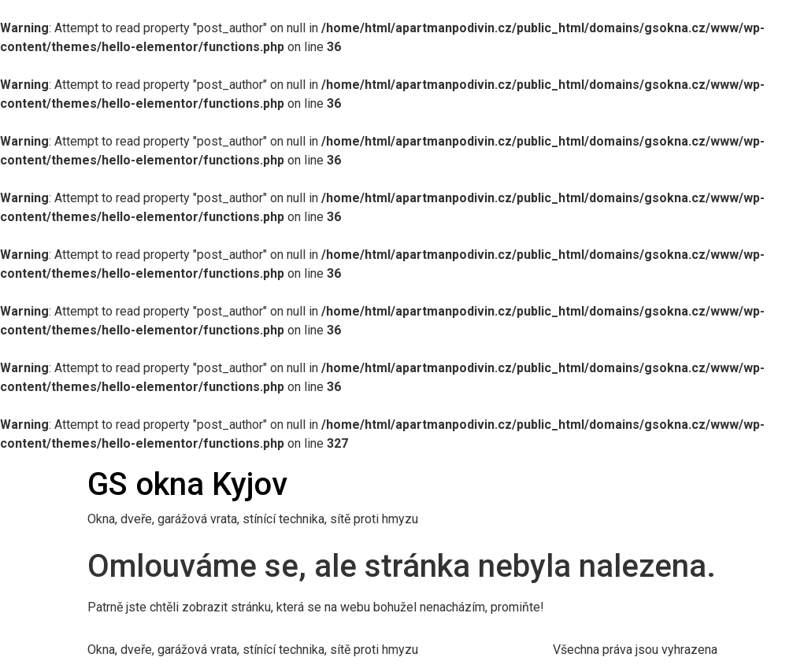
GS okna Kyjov (187, 484)
